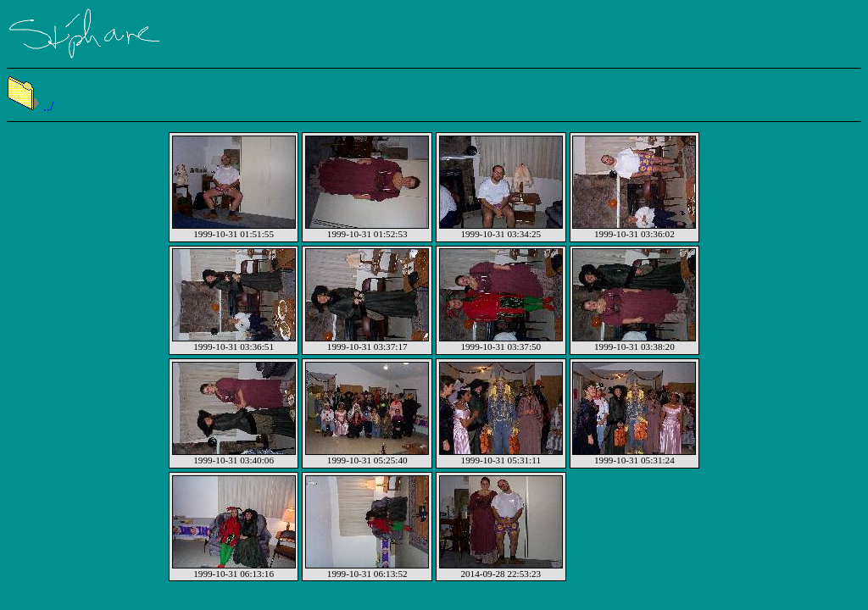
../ (30, 106)
